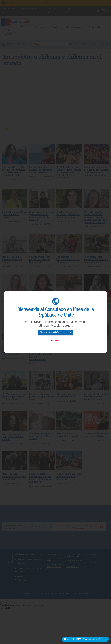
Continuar (55, 340)
